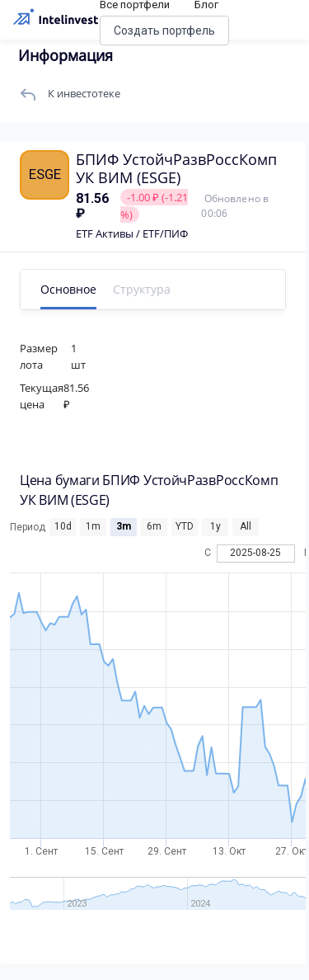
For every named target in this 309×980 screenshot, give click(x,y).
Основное (68, 289)
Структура (142, 289)
